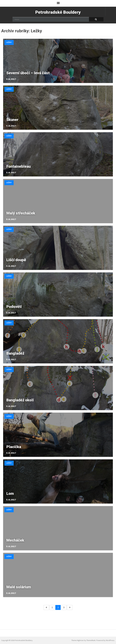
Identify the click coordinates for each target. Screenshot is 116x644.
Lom (10, 493)
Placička (14, 447)
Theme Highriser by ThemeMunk (83, 640)
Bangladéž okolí (20, 400)
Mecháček (15, 540)
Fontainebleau (19, 166)
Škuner (12, 120)
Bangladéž (15, 353)
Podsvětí (14, 307)
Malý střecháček (21, 213)
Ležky (9, 42)
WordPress (110, 640)
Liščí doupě (16, 260)
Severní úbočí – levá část (28, 73)
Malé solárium (19, 587)
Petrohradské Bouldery (58, 12)
